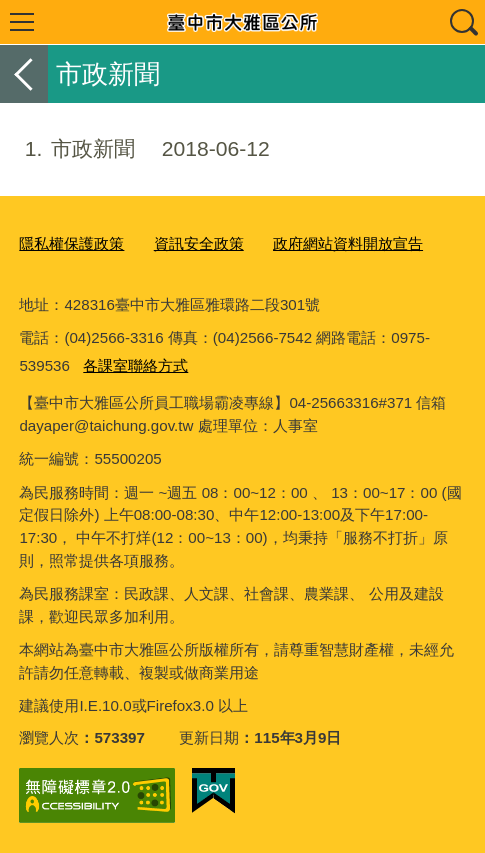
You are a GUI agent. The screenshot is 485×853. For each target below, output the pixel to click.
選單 (22, 22)
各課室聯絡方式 (135, 365)
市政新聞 (135, 149)
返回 (24, 74)
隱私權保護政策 (71, 243)
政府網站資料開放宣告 (348, 243)
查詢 (463, 22)
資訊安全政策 (199, 243)
